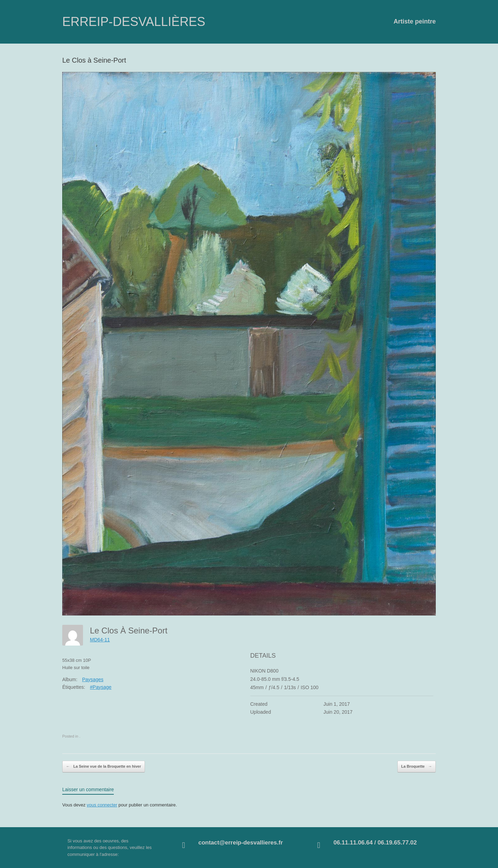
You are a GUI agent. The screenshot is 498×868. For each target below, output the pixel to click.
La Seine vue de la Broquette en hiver (104, 767)
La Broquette (417, 767)
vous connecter (102, 805)
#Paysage (101, 687)
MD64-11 (100, 640)
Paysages (93, 679)
